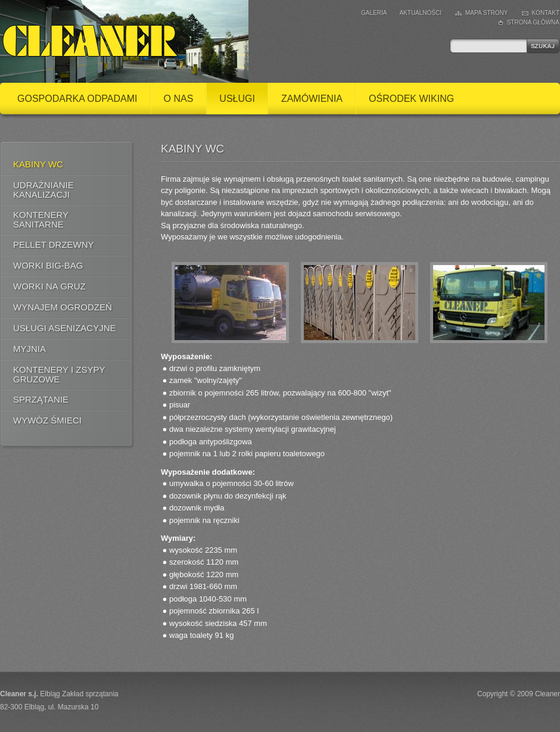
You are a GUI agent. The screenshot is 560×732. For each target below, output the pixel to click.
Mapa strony (487, 13)
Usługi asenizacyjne (65, 328)
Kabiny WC (38, 164)
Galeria (374, 13)
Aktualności (420, 13)
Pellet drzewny (54, 244)
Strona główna (533, 22)
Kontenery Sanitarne (41, 219)
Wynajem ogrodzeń (63, 307)
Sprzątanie (41, 399)
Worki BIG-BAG (48, 265)
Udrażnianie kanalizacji (43, 190)
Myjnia (29, 349)
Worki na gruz (49, 286)
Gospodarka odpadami (77, 99)
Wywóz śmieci (47, 420)
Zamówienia (312, 99)
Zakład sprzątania (90, 694)
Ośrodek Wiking (411, 99)
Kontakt (546, 13)
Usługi (237, 99)
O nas (179, 99)
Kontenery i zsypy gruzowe (59, 374)
